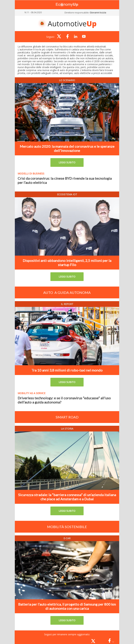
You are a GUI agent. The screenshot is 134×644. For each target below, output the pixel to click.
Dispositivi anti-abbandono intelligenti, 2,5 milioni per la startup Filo (67, 263)
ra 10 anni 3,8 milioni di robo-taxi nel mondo (68, 370)
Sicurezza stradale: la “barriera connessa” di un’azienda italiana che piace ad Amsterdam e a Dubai (67, 497)
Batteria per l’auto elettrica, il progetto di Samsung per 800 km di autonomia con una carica (67, 606)
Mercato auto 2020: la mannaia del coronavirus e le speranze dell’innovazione (67, 148)
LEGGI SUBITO (67, 162)
